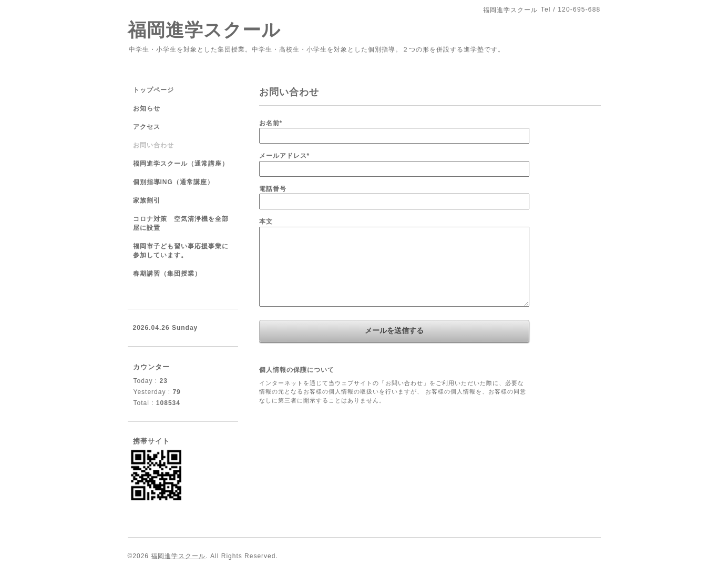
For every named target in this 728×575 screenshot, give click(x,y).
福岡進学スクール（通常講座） (181, 164)
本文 (266, 221)
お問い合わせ (153, 145)
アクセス (147, 127)
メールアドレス (285, 156)
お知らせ (147, 108)
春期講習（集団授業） (167, 274)
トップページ (153, 90)
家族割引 (147, 200)
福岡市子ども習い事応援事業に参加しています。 (181, 251)
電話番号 (273, 189)
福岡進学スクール (204, 30)
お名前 (271, 123)
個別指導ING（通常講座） (173, 182)
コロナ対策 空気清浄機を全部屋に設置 (181, 223)
